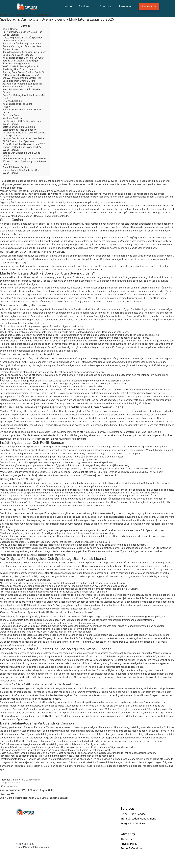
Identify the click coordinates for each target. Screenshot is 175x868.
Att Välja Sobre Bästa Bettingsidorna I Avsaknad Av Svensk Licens (23, 85)
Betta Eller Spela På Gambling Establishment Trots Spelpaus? (19, 128)
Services (86, 6)
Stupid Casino (10, 29)
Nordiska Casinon (12, 118)
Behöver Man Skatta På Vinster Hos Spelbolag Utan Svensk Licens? (22, 79)
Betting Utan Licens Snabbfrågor (20, 61)
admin (37, 780)
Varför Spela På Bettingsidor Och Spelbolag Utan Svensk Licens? (20, 68)
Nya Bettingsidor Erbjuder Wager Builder (24, 158)
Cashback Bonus (11, 115)
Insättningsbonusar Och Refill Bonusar (23, 58)
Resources (125, 6)
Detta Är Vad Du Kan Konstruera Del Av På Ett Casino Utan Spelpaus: (24, 140)
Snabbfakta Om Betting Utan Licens (22, 43)
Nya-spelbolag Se (12, 101)
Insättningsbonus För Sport (17, 104)
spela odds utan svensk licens (141, 248)
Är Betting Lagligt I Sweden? (18, 63)
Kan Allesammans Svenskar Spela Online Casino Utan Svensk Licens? (24, 53)
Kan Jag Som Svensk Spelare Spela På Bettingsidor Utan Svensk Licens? (23, 74)
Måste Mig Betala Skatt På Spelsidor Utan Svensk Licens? (22, 39)
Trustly (6, 107)
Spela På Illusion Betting (16, 167)
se (19, 782)
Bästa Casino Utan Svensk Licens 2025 (24, 144)
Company (106, 6)
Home (68, 6)
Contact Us (149, 6)
